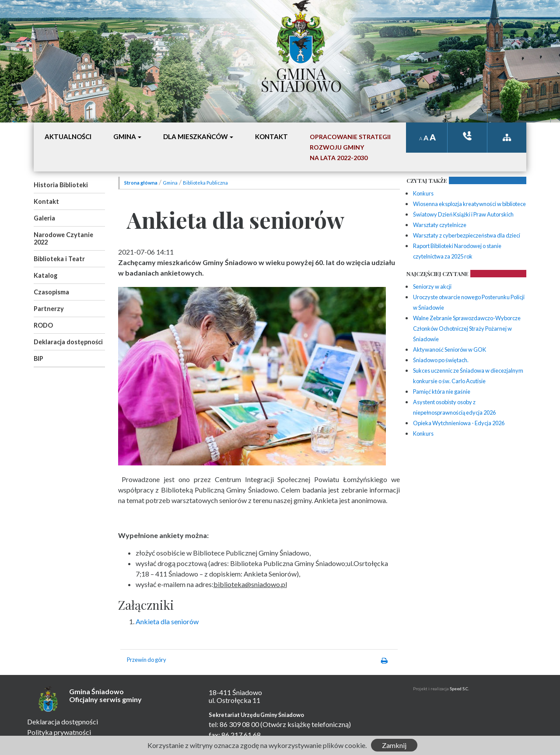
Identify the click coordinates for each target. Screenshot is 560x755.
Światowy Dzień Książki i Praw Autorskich (463, 214)
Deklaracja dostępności (68, 342)
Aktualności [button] (68, 136)
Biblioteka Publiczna (205, 183)
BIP (38, 358)
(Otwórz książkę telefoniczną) (306, 724)
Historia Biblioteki (61, 185)
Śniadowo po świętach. (441, 360)
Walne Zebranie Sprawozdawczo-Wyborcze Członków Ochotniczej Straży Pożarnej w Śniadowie (467, 329)
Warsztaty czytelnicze (440, 225)
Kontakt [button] (271, 136)
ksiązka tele (467, 136)
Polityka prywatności (59, 732)
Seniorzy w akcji (432, 287)
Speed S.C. (459, 689)
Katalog (45, 275)
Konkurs (423, 193)
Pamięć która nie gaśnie (442, 391)
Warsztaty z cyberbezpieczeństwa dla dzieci (467, 235)
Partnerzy (49, 309)
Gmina (170, 183)
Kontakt (46, 201)
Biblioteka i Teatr (59, 259)
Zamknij (394, 745)
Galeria (44, 218)
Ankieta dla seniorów (167, 621)
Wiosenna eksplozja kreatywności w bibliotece (469, 204)
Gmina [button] (125, 136)
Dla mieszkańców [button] (196, 136)
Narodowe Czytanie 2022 (63, 238)
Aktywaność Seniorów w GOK (450, 350)
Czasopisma (51, 292)
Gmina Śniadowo (301, 77)
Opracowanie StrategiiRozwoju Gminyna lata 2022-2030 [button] (350, 147)
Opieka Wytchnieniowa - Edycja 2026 (459, 423)
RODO (43, 325)
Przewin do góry (147, 660)
